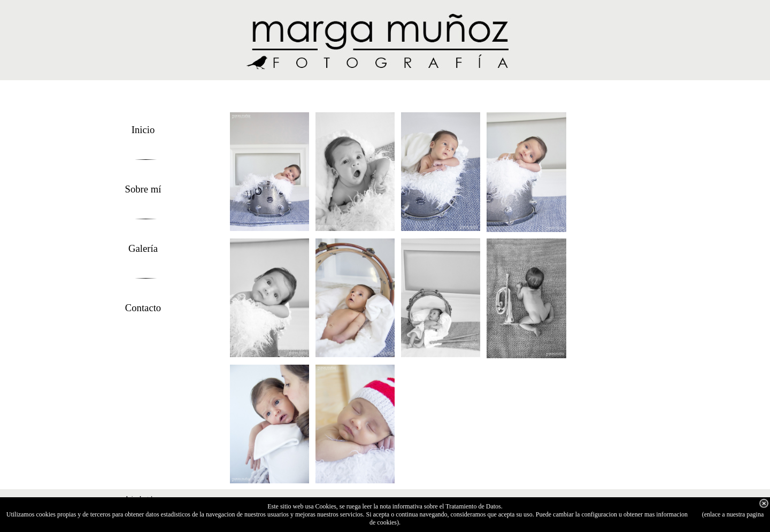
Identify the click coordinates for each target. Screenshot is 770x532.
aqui (695, 514)
